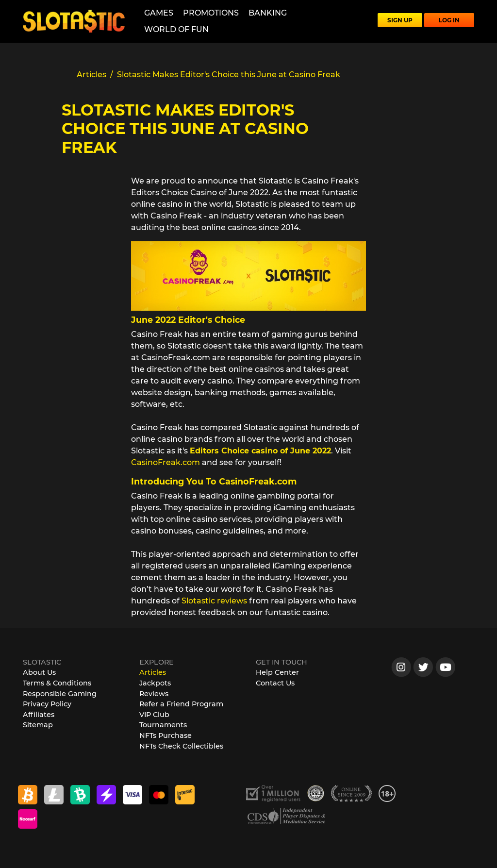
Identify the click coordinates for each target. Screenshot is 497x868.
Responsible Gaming (60, 694)
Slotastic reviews (214, 601)
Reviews (154, 694)
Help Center (277, 672)
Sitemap (38, 725)
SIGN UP (400, 20)
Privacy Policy (47, 704)
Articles (153, 672)
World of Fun (176, 29)
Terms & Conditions (57, 683)
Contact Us (275, 683)
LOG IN (449, 20)
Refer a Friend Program (181, 704)
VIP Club (154, 715)
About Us (39, 672)
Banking (268, 13)
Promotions (211, 13)
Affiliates (39, 715)
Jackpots (155, 683)
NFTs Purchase (166, 735)
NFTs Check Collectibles (181, 746)
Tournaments (163, 725)
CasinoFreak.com (166, 462)
